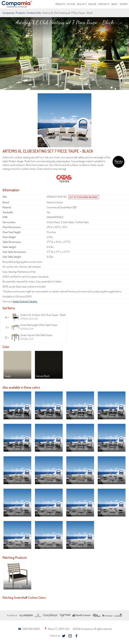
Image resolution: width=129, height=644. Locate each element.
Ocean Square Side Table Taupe (32, 337)
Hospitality (104, 4)
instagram (70, 636)
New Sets (82, 4)
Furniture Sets (34, 13)
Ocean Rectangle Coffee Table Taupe (34, 327)
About (115, 4)
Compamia (8, 13)
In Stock (71, 4)
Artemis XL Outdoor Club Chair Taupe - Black (38, 317)
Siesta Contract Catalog (25, 301)
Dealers (92, 4)
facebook (77, 636)
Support (124, 4)
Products (60, 4)
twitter (64, 636)
